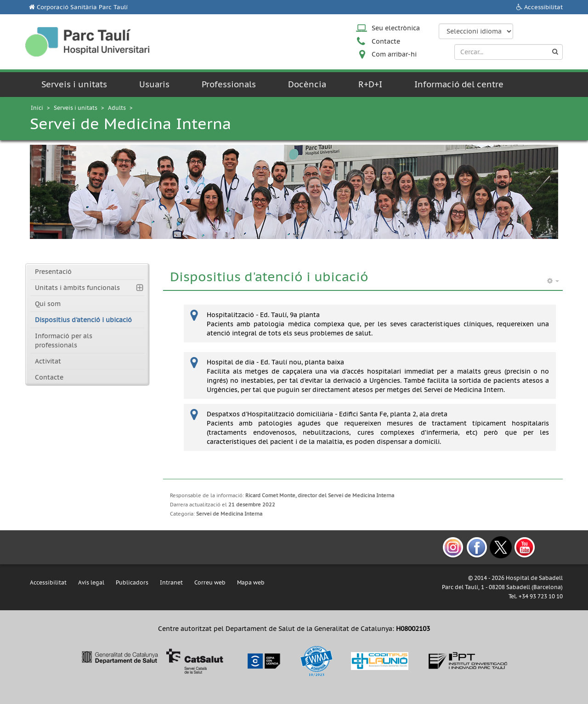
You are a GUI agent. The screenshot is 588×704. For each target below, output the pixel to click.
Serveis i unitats (74, 84)
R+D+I (370, 84)
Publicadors (132, 582)
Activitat (48, 361)
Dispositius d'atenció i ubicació (83, 320)
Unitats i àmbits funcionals (77, 288)
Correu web (210, 582)
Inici (37, 108)
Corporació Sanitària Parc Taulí (82, 7)
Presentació (53, 272)
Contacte (386, 41)
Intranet (171, 582)
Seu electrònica (396, 28)
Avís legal (91, 582)
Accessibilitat (543, 7)
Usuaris (154, 84)
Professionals (229, 84)
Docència (307, 84)
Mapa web (251, 582)
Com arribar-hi (394, 54)
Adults (117, 108)
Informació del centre (459, 84)
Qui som (48, 304)
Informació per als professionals (64, 341)
